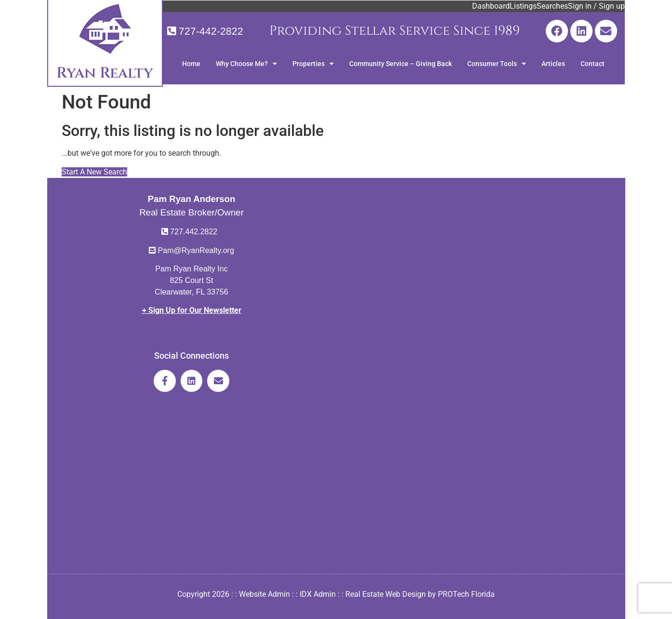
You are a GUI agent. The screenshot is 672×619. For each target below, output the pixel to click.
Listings (523, 6)
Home (191, 64)
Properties (313, 64)
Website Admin (264, 594)
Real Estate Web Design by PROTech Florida (420, 594)
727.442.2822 (194, 232)
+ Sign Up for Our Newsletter (192, 310)
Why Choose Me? (246, 64)
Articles (553, 64)
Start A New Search (94, 172)
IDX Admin (318, 594)
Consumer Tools (497, 64)
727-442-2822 (211, 31)
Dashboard (491, 6)
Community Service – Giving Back (401, 64)
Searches (552, 6)
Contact (593, 64)
